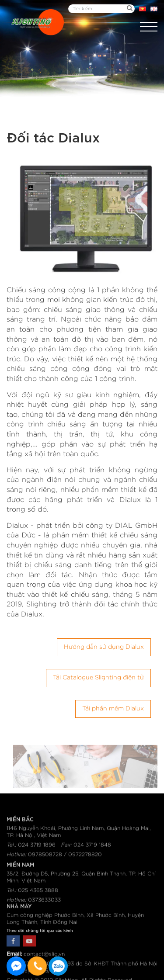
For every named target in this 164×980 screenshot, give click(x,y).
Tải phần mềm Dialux (113, 709)
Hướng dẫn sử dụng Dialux (104, 647)
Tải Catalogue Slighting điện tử (98, 678)
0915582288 (58, 966)
